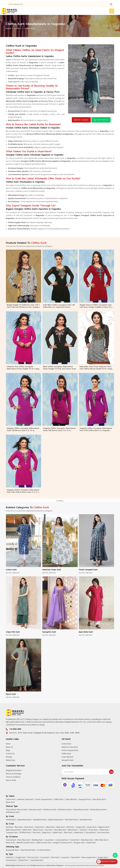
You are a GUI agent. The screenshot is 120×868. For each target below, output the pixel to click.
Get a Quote (81, 120)
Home (8, 28)
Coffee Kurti (104, 830)
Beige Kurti (47, 833)
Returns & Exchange (14, 774)
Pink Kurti (70, 827)
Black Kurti (61, 827)
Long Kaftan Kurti (37, 860)
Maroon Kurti (38, 830)
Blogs (8, 750)
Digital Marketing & (83, 865)
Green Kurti (29, 827)
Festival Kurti (11, 840)
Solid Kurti (10, 858)
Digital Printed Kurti (56, 820)
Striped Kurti (23, 860)
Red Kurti (9, 827)
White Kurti (27, 830)
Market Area (10, 760)
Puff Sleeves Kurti (13, 812)
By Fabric (18, 28)
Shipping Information (14, 770)
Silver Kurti (68, 833)
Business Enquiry (106, 862)
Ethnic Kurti (10, 843)
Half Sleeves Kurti (65, 810)
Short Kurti (55, 858)
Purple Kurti (39, 827)
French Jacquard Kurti (70, 750)
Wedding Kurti (37, 840)
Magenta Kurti (104, 827)
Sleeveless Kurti (35, 810)
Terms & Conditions (13, 777)
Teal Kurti (83, 830)
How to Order (11, 780)
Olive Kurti (36, 833)
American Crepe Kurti (70, 747)
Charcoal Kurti (90, 833)
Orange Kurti (81, 827)
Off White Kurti (25, 833)
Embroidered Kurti (24, 820)
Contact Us (10, 754)
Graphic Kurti (102, 858)
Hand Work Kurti (86, 820)
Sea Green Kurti (103, 833)
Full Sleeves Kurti (50, 810)
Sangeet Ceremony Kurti (62, 843)
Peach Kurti (93, 830)
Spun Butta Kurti (99, 800)
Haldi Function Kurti (44, 843)
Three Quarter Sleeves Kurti (17, 810)
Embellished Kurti (40, 820)
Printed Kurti (11, 820)
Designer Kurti (79, 843)
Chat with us (101, 120)
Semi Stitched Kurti (28, 850)
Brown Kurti (92, 827)
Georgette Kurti (68, 760)
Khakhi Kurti (79, 833)
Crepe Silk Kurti (67, 757)
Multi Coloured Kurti (13, 830)
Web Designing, (70, 865)
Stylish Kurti (91, 843)
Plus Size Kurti (33, 858)
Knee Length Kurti (89, 858)
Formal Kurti (74, 840)
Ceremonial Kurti (62, 840)
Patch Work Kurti (71, 820)
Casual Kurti (49, 840)
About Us (9, 747)
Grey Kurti (49, 830)
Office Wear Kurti (101, 840)
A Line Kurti (45, 858)
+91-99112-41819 (15, 729)
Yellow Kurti (50, 827)
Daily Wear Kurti (87, 840)
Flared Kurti (75, 858)
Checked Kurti (11, 860)
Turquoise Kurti (12, 833)
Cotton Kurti (66, 744)
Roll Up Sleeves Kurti (98, 810)
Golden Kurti (57, 833)
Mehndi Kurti (73, 830)
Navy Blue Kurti (60, 830)
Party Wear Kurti (24, 840)
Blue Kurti (19, 827)
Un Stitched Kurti (44, 850)
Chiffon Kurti (66, 754)
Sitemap (9, 757)
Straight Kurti (21, 858)
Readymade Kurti (12, 850)
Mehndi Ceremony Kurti (26, 843)
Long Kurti (65, 858)
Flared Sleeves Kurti (81, 810)
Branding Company (97, 865)
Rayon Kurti (10, 802)
